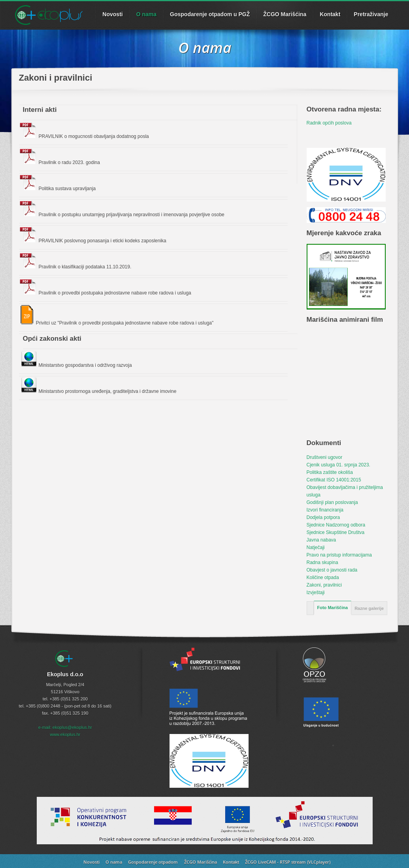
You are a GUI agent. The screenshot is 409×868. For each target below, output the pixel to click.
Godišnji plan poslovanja (332, 502)
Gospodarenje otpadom (153, 862)
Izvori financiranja (325, 510)
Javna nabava (321, 540)
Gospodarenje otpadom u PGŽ (210, 14)
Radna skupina (322, 562)
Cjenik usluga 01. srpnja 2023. (338, 465)
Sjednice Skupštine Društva (336, 532)
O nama (146, 14)
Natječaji (316, 547)
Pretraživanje (371, 14)
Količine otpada (323, 577)
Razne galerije (369, 608)
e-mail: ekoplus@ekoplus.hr (65, 727)
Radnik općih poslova (329, 123)
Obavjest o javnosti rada (332, 570)
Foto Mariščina (333, 608)
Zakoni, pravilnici (324, 585)
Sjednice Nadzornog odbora (336, 525)
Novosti (91, 862)
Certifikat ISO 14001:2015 (334, 480)
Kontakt (330, 14)
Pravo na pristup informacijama (339, 555)
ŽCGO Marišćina (285, 14)
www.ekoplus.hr (65, 734)
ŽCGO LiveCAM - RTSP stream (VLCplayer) (288, 862)
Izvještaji (316, 593)
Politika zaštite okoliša (330, 472)
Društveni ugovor (325, 457)
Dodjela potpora (323, 517)
